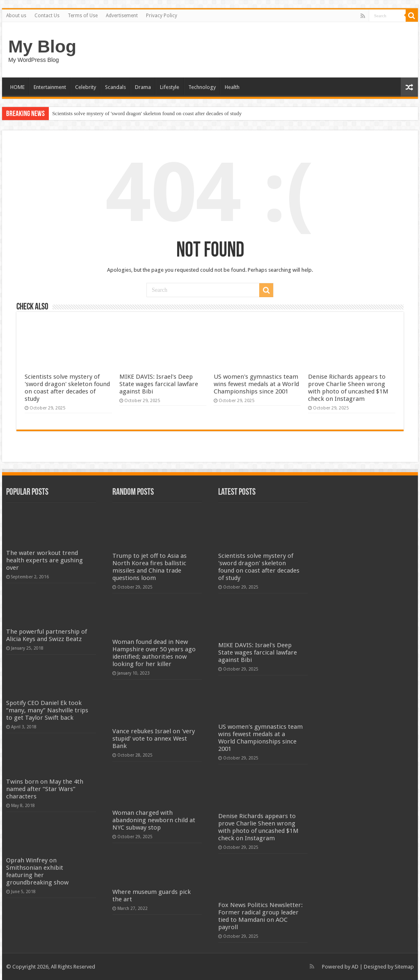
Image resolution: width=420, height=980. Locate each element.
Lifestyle (170, 87)
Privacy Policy (162, 16)
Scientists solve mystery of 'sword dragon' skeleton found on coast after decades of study (147, 113)
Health (232, 87)
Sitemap (404, 967)
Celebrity (86, 87)
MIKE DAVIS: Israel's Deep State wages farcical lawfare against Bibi (159, 384)
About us (16, 16)
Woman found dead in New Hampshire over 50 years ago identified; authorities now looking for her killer (154, 653)
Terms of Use (83, 16)
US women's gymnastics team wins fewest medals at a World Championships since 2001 (256, 384)
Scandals (115, 87)
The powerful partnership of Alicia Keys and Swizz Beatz (47, 635)
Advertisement (122, 16)
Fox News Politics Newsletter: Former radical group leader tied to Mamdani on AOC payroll (260, 916)
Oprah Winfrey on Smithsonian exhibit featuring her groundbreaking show (37, 871)
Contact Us (47, 16)
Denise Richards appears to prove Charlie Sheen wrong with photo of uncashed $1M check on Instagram (348, 388)
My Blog (42, 46)
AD (355, 967)
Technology (202, 87)
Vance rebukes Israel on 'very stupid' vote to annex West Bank (154, 739)
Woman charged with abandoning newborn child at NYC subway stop (154, 820)
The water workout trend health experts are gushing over (45, 560)
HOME (17, 87)
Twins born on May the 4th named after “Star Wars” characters (45, 789)
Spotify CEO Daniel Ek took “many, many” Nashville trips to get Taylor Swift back (47, 710)
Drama (143, 87)
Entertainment (50, 87)
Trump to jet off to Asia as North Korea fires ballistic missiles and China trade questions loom (150, 567)
